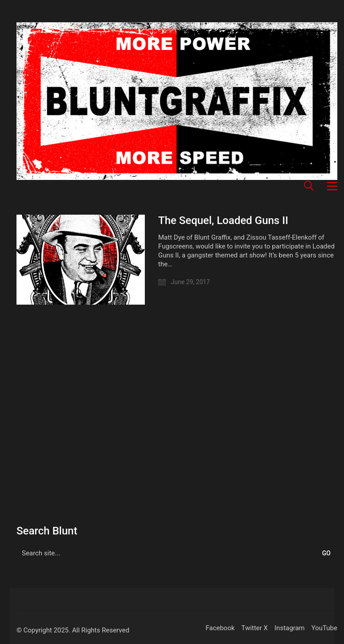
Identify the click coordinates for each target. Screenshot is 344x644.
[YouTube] (324, 628)
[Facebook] (220, 628)
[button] (332, 186)
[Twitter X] (255, 628)
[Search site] (309, 187)
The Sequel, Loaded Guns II (223, 220)
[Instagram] (290, 628)
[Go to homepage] (177, 101)
